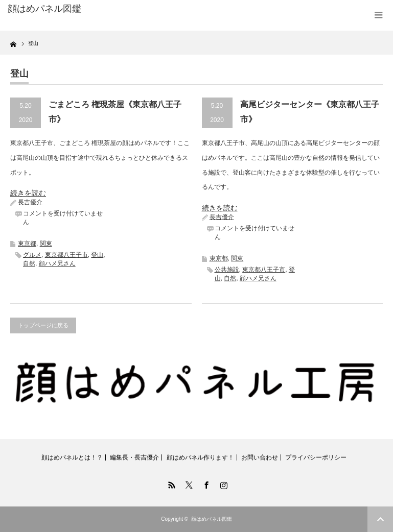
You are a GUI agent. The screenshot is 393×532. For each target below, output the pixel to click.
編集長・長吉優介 (134, 457)
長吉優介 (30, 202)
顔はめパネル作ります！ (200, 457)
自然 (29, 263)
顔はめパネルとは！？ (72, 457)
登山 (97, 255)
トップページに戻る (43, 325)
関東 (46, 244)
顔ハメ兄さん (57, 263)
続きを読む (28, 193)
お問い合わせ (260, 457)
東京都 (27, 244)
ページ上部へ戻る (380, 519)
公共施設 (227, 270)
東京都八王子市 (66, 255)
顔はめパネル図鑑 (44, 9)
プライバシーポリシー (316, 457)
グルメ (32, 255)
